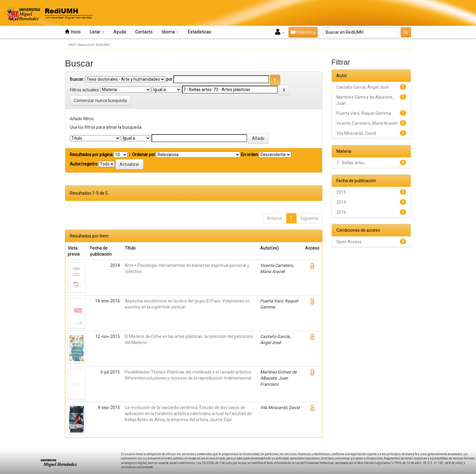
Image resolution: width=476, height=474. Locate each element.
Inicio (73, 32)
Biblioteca (303, 32)
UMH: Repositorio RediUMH (89, 45)
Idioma (170, 32)
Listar (97, 32)
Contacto (144, 32)
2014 (341, 202)
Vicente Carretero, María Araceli (367, 123)
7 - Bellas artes (350, 163)
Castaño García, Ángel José (363, 87)
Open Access (349, 242)
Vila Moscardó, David (356, 133)
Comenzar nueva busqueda (100, 101)
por (169, 79)
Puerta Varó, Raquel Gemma (364, 113)
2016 (341, 212)
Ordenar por (144, 155)
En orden (250, 155)
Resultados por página (91, 155)
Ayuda (120, 32)
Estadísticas (199, 32)
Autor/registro (84, 164)
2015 (341, 192)
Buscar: (77, 79)
